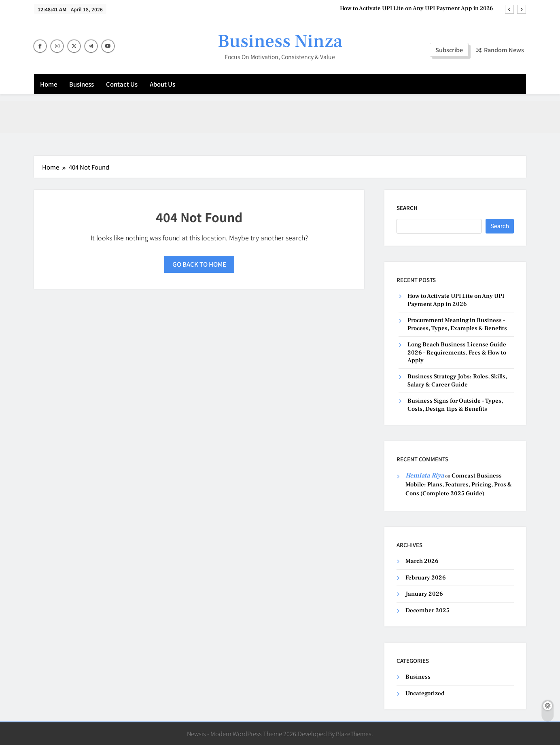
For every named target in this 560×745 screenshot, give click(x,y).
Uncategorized (425, 693)
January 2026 (424, 594)
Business (82, 84)
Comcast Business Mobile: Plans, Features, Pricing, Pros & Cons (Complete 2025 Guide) (459, 485)
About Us (162, 84)
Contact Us (122, 84)
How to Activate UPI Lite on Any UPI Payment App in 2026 (417, 8)
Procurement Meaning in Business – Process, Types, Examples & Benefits (457, 324)
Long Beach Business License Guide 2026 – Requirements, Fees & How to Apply (457, 352)
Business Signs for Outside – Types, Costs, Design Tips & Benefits (455, 405)
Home (49, 84)
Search (407, 208)
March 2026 (422, 561)
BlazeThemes (354, 733)
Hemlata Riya (425, 475)
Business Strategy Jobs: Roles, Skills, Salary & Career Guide (457, 380)
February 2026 (426, 578)
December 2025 (427, 610)
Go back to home (199, 264)
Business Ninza (280, 41)
